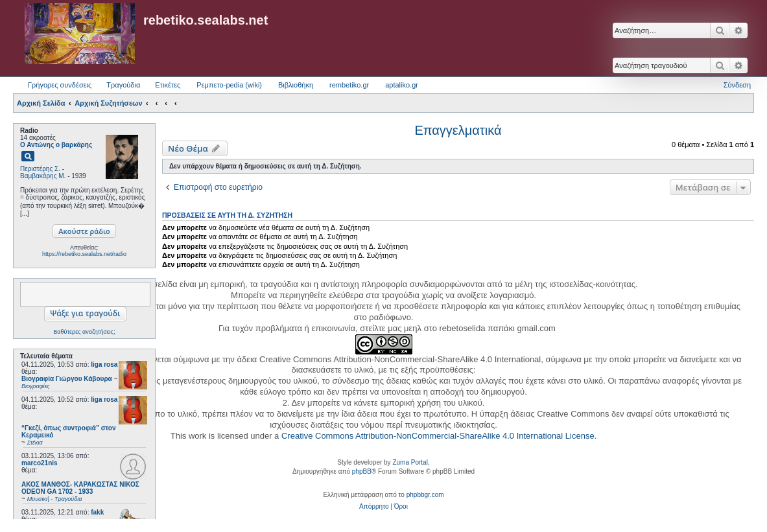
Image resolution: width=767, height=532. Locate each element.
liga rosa (104, 364)
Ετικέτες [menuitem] (168, 85)
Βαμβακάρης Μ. (43, 176)
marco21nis (40, 463)
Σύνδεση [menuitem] (737, 85)
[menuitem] (374, 507)
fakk (97, 512)
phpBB (362, 471)
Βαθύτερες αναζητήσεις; (84, 332)
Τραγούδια (123, 85)
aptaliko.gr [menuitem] (402, 85)
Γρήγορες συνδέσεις (60, 85)
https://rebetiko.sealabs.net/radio (84, 254)
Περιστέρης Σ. (40, 169)
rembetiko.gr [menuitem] (349, 85)
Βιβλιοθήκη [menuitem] (296, 85)
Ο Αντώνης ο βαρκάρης (56, 145)
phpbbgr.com (425, 495)
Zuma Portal (410, 462)
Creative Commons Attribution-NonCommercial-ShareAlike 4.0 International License (438, 436)
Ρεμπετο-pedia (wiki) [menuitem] (229, 85)
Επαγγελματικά (458, 130)
